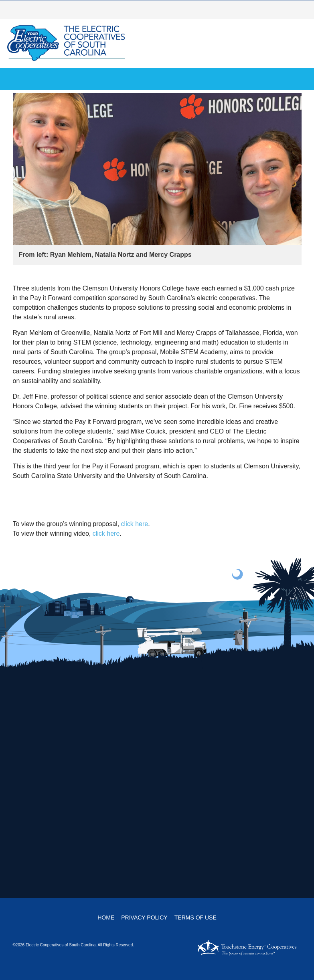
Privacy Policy (144, 917)
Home (106, 917)
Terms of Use (195, 917)
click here (135, 524)
